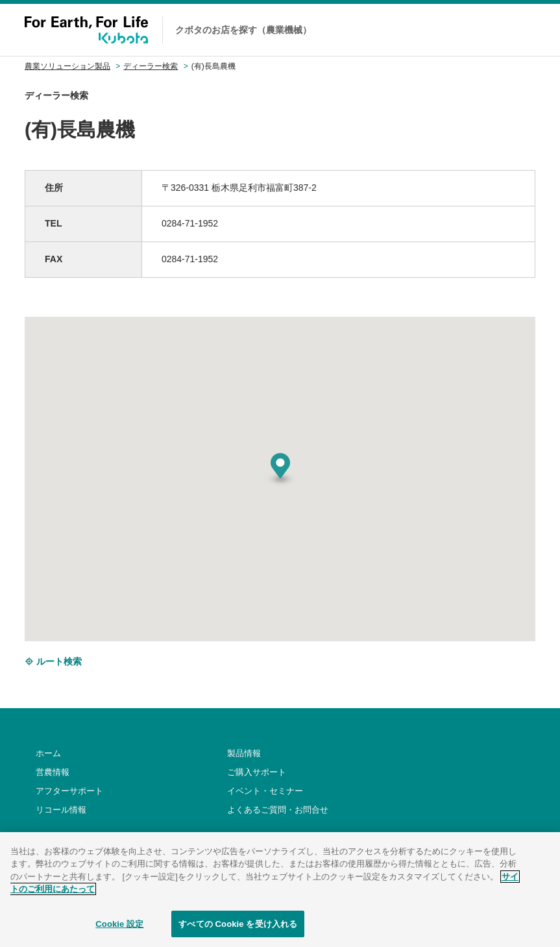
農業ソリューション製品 (67, 66)
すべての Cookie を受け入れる (238, 933)
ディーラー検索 (151, 66)
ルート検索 (53, 661)
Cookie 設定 (119, 933)
